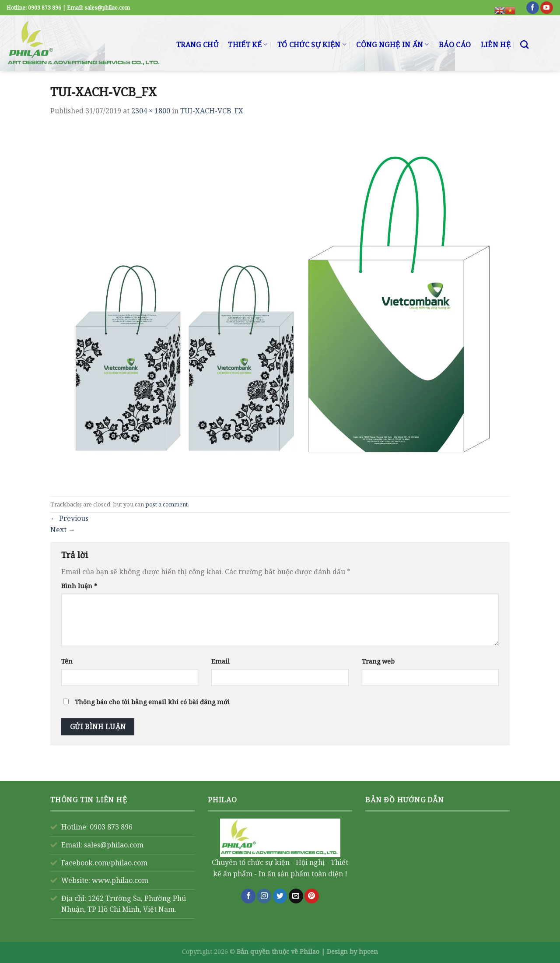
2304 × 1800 (151, 111)
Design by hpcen (352, 951)
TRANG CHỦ (197, 45)
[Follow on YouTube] (547, 8)
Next (63, 530)
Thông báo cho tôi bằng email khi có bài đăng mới (152, 702)
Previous (69, 518)
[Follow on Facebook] (533, 8)
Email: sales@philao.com (102, 845)
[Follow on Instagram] (264, 896)
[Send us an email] (296, 896)
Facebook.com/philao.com (104, 863)
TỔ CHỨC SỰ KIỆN (312, 45)
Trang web (378, 661)
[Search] (524, 44)
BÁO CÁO (455, 45)
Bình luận (79, 586)
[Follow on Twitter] (280, 896)
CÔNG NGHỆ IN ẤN (392, 45)
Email (220, 661)
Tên (67, 661)
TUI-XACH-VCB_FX (212, 111)
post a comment (166, 504)
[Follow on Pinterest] (312, 896)
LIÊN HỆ (496, 45)
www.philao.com (120, 880)
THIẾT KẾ (248, 45)
